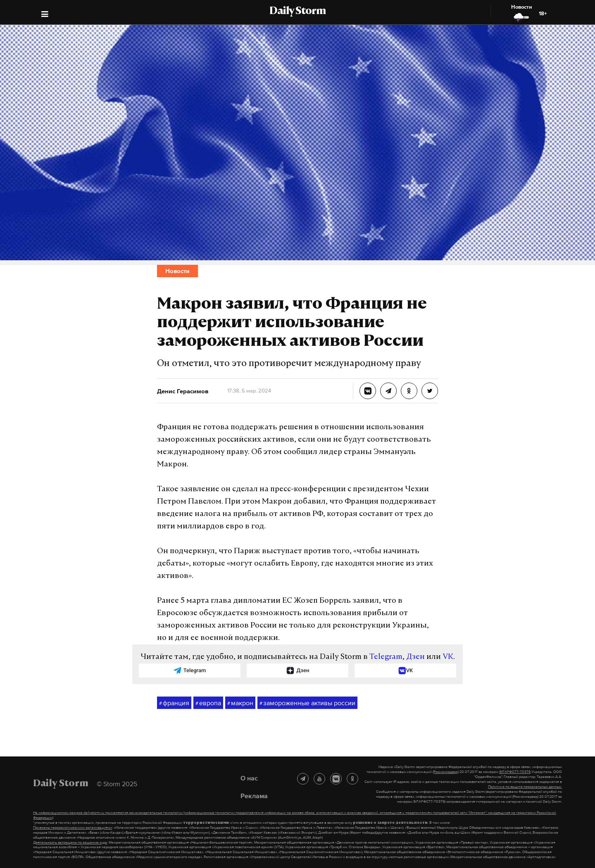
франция (174, 703)
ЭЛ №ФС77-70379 (515, 772)
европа (208, 703)
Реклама (254, 796)
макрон (240, 703)
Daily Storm (297, 12)
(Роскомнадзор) (446, 772)
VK (448, 657)
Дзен (415, 657)
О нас (249, 778)
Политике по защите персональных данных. (525, 787)
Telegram (386, 657)
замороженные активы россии (307, 703)
